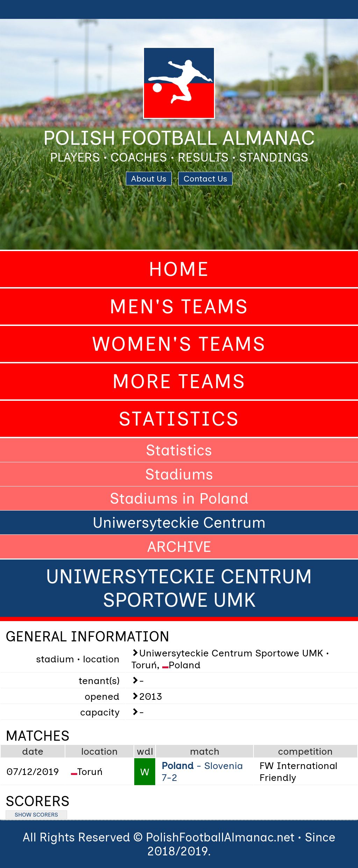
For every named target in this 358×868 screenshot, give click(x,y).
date (33, 751)
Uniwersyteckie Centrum (179, 522)
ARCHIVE (179, 547)
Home (179, 269)
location (99, 751)
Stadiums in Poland (179, 498)
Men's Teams (179, 307)
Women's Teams (179, 344)
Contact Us (205, 179)
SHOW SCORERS (36, 815)
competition (305, 751)
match (205, 751)
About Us (149, 179)
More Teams (179, 381)
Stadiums (179, 474)
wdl (145, 751)
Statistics (179, 419)
